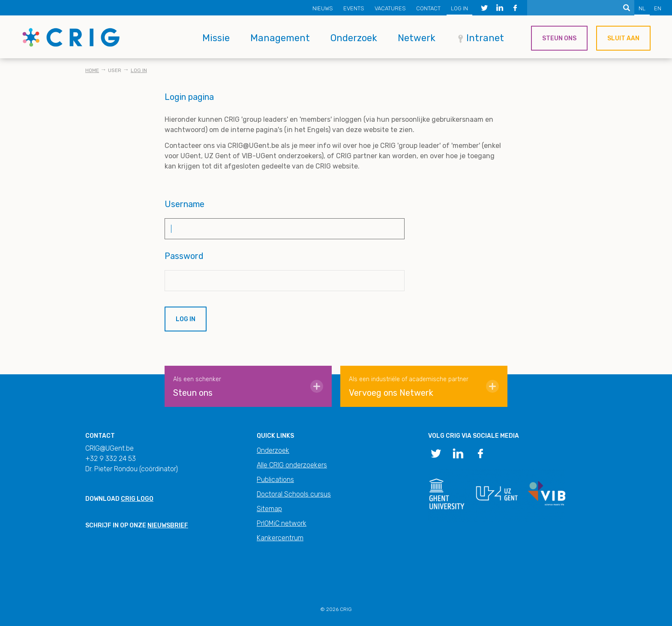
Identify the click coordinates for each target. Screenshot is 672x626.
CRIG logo (137, 499)
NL (642, 8)
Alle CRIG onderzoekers (292, 465)
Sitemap (269, 509)
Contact (428, 8)
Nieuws (323, 8)
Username (184, 204)
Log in (459, 8)
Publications (275, 480)
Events (354, 8)
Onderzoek (354, 38)
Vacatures (390, 8)
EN (658, 8)
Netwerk (417, 38)
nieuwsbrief (168, 525)
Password (184, 256)
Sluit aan (623, 38)
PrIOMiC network (282, 523)
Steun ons (559, 38)
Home (92, 70)
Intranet (485, 38)
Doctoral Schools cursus (294, 494)
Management (280, 38)
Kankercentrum (280, 538)
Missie (216, 38)
